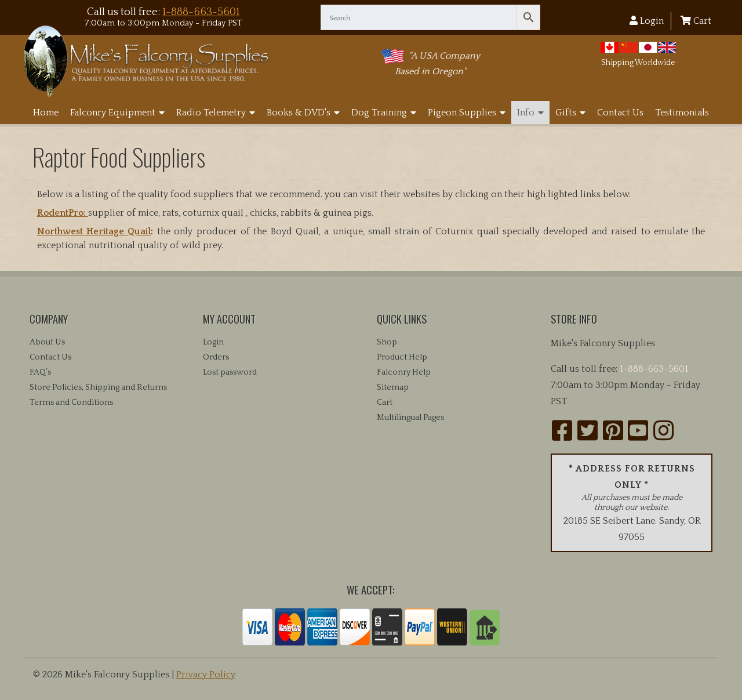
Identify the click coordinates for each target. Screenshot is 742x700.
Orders (216, 357)
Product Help (402, 357)
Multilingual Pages (410, 418)
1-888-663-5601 (201, 12)
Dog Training (384, 113)
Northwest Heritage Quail (94, 231)
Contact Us (620, 113)
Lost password (230, 372)
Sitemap (393, 387)
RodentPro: (63, 213)
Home (46, 113)
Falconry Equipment (117, 113)
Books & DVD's (303, 113)
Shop (387, 342)
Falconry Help (404, 372)
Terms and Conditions (71, 402)
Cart (696, 21)
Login (647, 21)
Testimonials (682, 113)
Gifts (570, 113)
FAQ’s (40, 372)
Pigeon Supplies (467, 113)
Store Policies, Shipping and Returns (98, 387)
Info (530, 113)
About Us (47, 342)
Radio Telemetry (216, 113)
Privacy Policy (206, 674)
